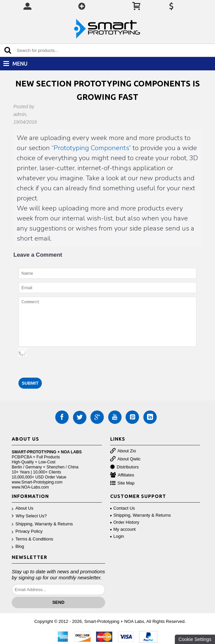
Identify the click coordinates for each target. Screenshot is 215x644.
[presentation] (69, 361)
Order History (125, 522)
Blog (18, 547)
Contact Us (123, 508)
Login (117, 536)
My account (123, 529)
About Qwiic (125, 459)
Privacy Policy (27, 532)
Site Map (122, 483)
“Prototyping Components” (91, 148)
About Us (22, 508)
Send (58, 602)
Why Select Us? (29, 516)
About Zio (123, 451)
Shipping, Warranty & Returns (42, 524)
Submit (30, 383)
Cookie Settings (195, 639)
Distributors (125, 467)
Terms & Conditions (32, 539)
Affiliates (122, 475)
